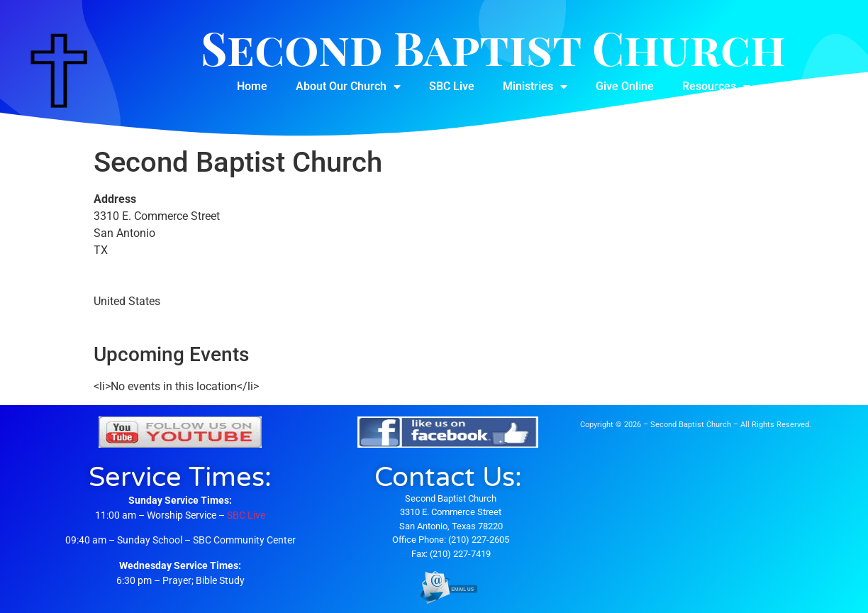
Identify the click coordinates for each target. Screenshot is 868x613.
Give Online (625, 86)
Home (252, 86)
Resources (716, 87)
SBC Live (452, 86)
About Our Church (348, 87)
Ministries (535, 87)
